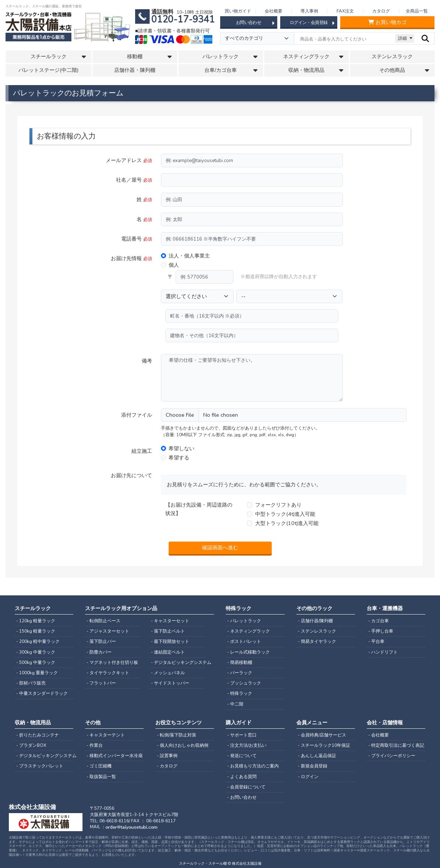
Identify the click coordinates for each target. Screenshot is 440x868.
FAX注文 (345, 11)
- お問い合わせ (242, 797)
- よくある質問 (242, 777)
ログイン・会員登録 (312, 23)
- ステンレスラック (317, 631)
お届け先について (131, 475)
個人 (174, 265)
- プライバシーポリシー (392, 756)
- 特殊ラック (240, 693)
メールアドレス (129, 160)
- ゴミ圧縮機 (99, 766)
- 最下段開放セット (170, 641)
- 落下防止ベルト (168, 631)
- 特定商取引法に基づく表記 (396, 745)
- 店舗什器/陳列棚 (315, 621)
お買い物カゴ (387, 22)
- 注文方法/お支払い (247, 745)
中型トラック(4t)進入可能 (285, 514)
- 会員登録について (246, 787)
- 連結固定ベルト (168, 652)
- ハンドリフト (383, 652)
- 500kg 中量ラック (36, 662)
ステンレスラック (392, 57)
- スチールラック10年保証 (324, 745)
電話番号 (137, 239)
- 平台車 (376, 641)
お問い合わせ (255, 23)
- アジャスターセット (108, 631)
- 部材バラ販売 (31, 683)
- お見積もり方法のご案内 (253, 766)
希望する (179, 458)
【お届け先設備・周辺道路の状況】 (199, 509)
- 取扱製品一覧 (101, 777)
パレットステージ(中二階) (48, 70)
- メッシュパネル (168, 673)
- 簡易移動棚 (240, 662)
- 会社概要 (379, 735)
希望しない (182, 448)
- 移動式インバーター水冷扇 (115, 756)
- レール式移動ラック (249, 652)
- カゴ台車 (379, 621)
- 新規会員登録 (313, 766)
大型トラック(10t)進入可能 (287, 523)
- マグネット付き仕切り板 (112, 662)
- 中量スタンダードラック (42, 693)
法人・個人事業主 (189, 256)
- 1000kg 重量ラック (37, 673)
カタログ (381, 11)
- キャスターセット (170, 621)
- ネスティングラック (249, 631)
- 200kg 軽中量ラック (38, 641)
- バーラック (240, 673)
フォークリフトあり (278, 505)
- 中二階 (235, 704)
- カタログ (167, 766)
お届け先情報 (131, 258)
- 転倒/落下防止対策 (177, 735)
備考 (147, 361)
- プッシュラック (244, 683)
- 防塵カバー (99, 652)
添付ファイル (137, 415)
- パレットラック (244, 621)
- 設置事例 (167, 756)
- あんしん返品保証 (317, 756)
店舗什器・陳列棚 (135, 70)
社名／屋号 (134, 180)
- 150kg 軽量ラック (36, 631)
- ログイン (308, 777)
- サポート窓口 (242, 735)
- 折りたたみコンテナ (38, 735)
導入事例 (309, 11)
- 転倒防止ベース (103, 621)
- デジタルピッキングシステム (178, 662)
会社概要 (274, 11)
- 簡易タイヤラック (317, 641)
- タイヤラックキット (108, 673)
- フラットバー (101, 683)
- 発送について (242, 756)
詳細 (402, 38)
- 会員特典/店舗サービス (322, 735)
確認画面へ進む (220, 548)
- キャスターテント (106, 735)
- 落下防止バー (101, 641)
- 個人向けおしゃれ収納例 (183, 745)
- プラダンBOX (31, 745)
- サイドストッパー (170, 683)
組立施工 (142, 451)
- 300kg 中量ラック (36, 652)
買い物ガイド (238, 11)
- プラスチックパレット (40, 766)
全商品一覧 (417, 11)
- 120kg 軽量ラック (36, 621)
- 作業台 (95, 745)
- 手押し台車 (381, 631)
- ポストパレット (244, 641)
